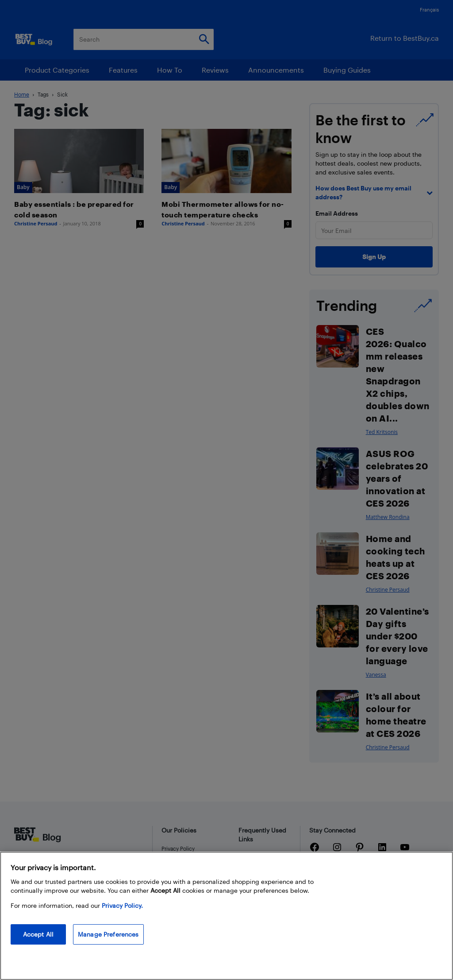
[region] (226, 916)
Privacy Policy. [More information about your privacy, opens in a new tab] (122, 905)
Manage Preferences (108, 934)
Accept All (38, 934)
